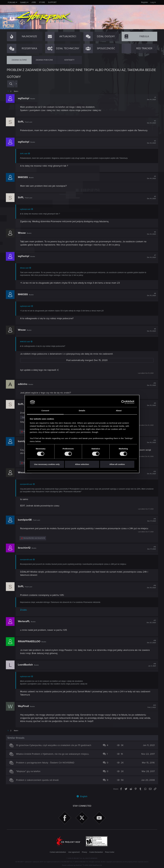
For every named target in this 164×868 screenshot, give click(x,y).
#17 (150, 622)
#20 (151, 706)
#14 (151, 520)
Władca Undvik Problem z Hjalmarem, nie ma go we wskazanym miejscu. (53, 754)
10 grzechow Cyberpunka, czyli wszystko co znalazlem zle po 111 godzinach (55, 745)
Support (52, 2)
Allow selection (82, 464)
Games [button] (23, 2)
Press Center (110, 852)
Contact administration (58, 852)
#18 (151, 642)
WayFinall (24, 706)
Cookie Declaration (96, 852)
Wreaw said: (25, 268)
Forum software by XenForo (82, 865)
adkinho (23, 384)
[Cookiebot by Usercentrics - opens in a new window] (123, 402)
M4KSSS (24, 177)
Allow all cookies (117, 464)
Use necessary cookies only (47, 464)
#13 (151, 473)
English (82, 796)
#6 (151, 233)
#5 (151, 198)
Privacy (84, 852)
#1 (151, 98)
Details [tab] (82, 411)
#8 (151, 295)
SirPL (22, 122)
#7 (151, 256)
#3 (151, 142)
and (35, 538)
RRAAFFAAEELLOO (30, 641)
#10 (151, 384)
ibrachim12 (25, 548)
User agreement (74, 852)
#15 (151, 548)
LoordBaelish (26, 665)
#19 (151, 665)
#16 (151, 587)
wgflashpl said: (26, 209)
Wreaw (23, 233)
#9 (151, 330)
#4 (151, 177)
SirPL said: (25, 154)
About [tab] (119, 411)
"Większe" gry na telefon (29, 771)
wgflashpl (24, 98)
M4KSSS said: (26, 342)
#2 (151, 122)
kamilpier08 (26, 520)
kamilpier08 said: (27, 484)
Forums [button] (12, 2)
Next (16, 91)
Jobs (34, 2)
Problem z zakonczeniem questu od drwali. (38, 780)
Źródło (24, 610)
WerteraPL (25, 621)
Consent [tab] (45, 411)
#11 (151, 404)
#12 (151, 441)
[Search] (11, 84)
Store (42, 2)
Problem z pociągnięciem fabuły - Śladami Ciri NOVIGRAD (46, 763)
